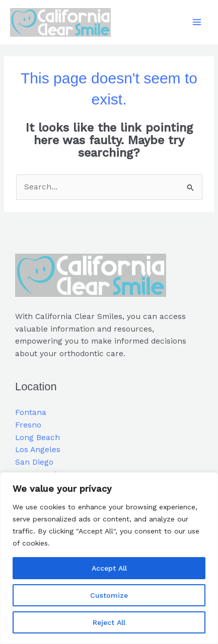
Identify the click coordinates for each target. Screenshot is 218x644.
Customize (109, 595)
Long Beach (38, 438)
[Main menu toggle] (197, 22)
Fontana (31, 412)
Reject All (109, 622)
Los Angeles (38, 450)
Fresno (28, 425)
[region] (109, 558)
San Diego (34, 462)
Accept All (109, 568)
